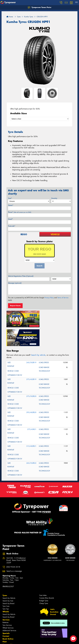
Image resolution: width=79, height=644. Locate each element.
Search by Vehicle (9, 579)
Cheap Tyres (44, 584)
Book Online (8, 620)
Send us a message (14, 552)
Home (10, 17)
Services (6, 601)
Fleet (5, 622)
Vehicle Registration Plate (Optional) (21, 276)
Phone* (20, 212)
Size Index (43, 576)
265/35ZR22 (31, 444)
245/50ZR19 (31, 343)
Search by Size (8, 582)
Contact (6, 617)
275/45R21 (32, 410)
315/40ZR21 (31, 427)
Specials (6, 614)
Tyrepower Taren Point (39, 7)
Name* (11, 205)
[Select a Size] (39, 119)
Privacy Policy (49, 298)
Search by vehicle (38, 336)
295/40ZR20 (31, 393)
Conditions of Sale (27, 641)
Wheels (6, 592)
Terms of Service (63, 298)
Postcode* (12, 226)
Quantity (54, 198)
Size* (10, 198)
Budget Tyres (44, 581)
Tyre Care (6, 587)
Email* (10, 219)
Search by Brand (8, 584)
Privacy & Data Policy (15, 641)
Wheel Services (8, 609)
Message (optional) (15, 283)
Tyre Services (7, 606)
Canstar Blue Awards (47, 579)
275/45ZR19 (31, 360)
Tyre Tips (6, 590)
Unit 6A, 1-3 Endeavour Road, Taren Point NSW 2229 (16, 541)
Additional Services (9, 611)
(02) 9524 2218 (13, 548)
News (5, 628)
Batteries (6, 603)
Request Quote (15, 306)
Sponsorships (8, 625)
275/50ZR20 (31, 377)
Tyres (5, 576)
